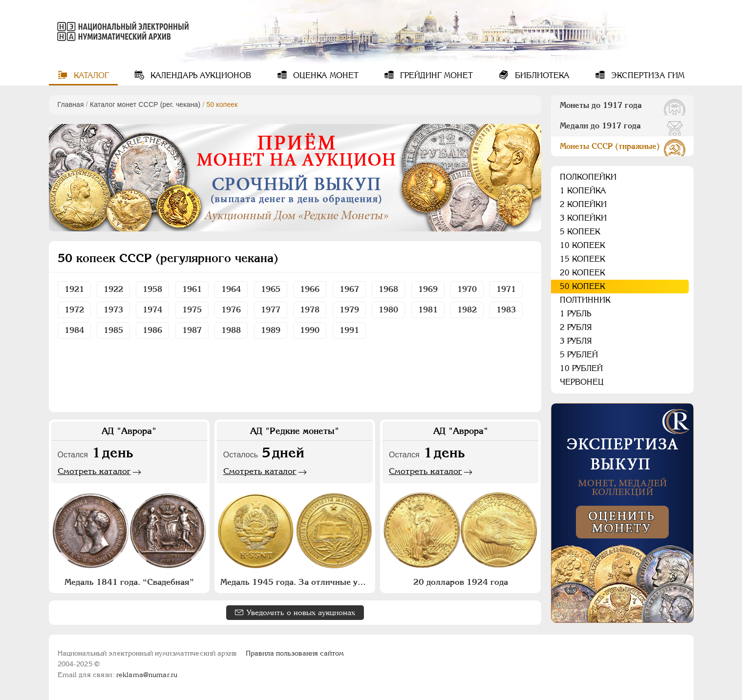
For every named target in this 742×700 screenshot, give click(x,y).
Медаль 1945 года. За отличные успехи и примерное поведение (296, 582)
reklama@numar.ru (147, 675)
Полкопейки (588, 177)
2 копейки (583, 204)
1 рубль (575, 314)
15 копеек (583, 259)
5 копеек (580, 232)
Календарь (200, 75)
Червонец (582, 382)
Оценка (325, 75)
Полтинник (585, 300)
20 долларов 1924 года (461, 582)
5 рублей (579, 355)
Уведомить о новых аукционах (301, 612)
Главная (71, 104)
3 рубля (576, 341)
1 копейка (583, 191)
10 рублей (581, 368)
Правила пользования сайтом (295, 653)
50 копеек (583, 286)
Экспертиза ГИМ (647, 75)
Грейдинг (435, 75)
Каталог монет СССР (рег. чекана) (145, 104)
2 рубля (576, 327)
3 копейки (583, 218)
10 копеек (583, 245)
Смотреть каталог (94, 471)
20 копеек (583, 273)
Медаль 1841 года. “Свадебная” (129, 582)
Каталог (90, 75)
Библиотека (541, 75)
